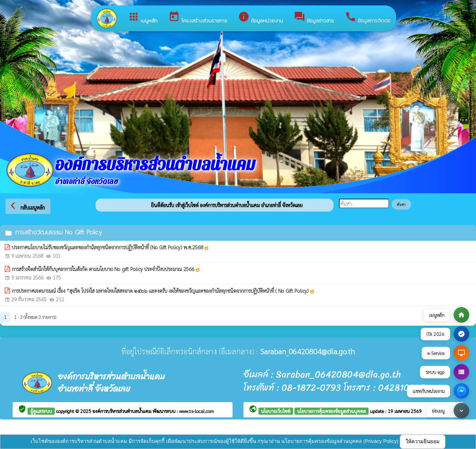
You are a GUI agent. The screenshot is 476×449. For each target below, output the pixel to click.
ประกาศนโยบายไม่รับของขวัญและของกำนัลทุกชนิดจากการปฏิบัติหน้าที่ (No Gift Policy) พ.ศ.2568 (111, 247)
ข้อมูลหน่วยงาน (260, 18)
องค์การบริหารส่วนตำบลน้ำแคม (123, 411)
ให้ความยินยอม (423, 441)
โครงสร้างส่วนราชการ (198, 18)
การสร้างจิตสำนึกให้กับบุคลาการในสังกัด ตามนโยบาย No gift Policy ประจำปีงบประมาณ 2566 (106, 269)
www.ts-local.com (197, 411)
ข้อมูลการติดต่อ (368, 18)
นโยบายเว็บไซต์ (276, 411)
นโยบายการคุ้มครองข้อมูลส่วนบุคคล (331, 411)
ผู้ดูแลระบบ (41, 411)
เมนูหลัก (143, 18)
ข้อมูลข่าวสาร (314, 18)
